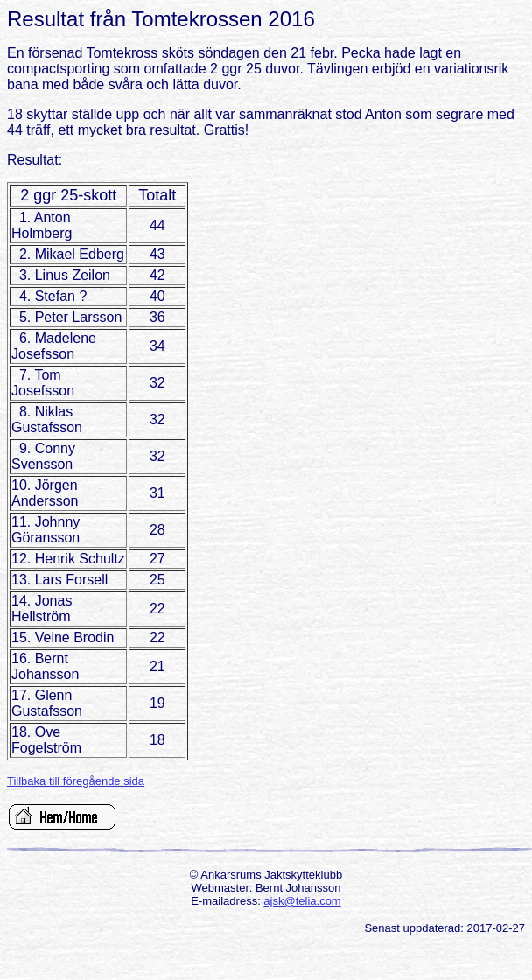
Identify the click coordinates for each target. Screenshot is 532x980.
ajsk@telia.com (302, 901)
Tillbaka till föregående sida (76, 781)
